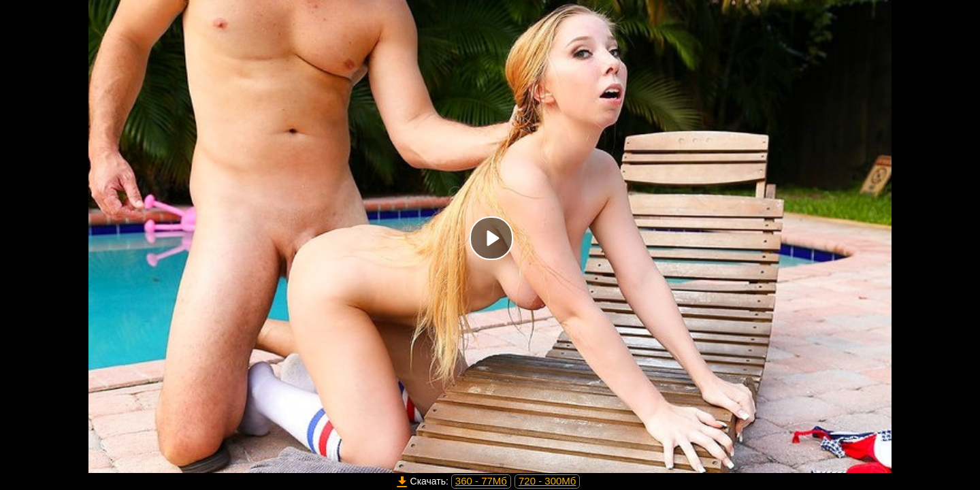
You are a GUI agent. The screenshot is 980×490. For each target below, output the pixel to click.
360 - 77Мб (481, 481)
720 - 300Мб (547, 481)
